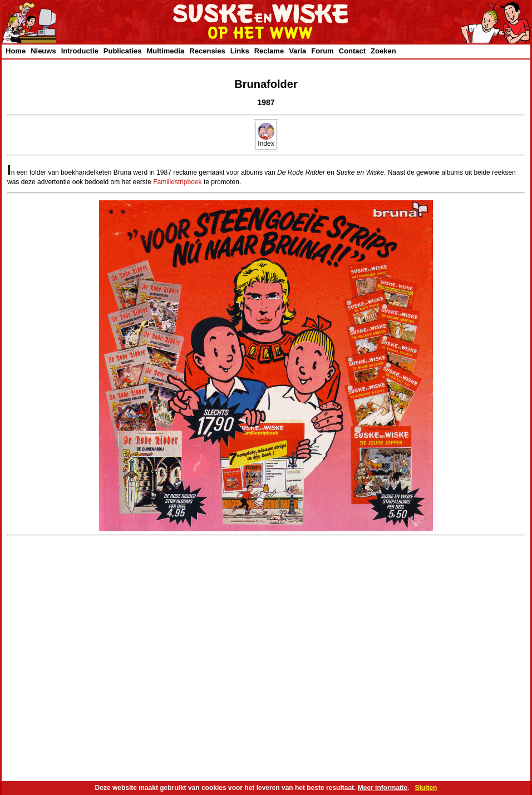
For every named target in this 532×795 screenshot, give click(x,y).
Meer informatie (383, 788)
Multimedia (165, 51)
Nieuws (43, 51)
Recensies (207, 51)
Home (16, 51)
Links (240, 51)
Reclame (269, 51)
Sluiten (426, 788)
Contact (352, 51)
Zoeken (383, 51)
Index (266, 140)
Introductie (80, 51)
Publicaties (123, 51)
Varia (297, 51)
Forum (322, 51)
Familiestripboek (177, 182)
